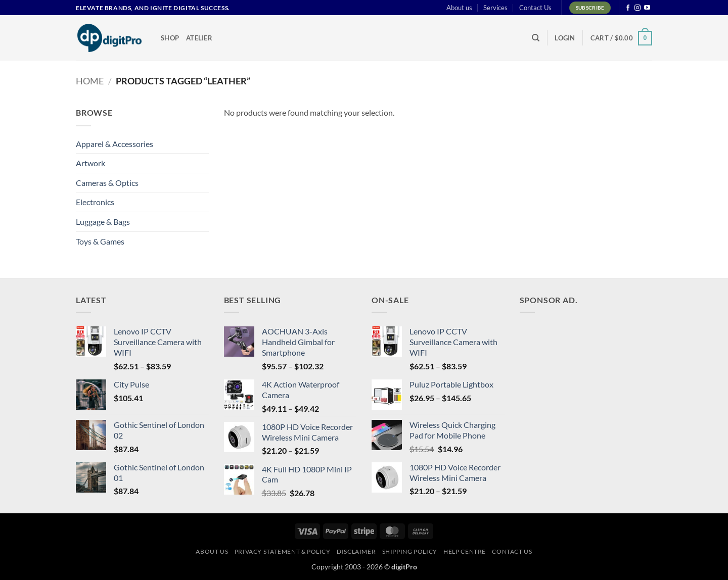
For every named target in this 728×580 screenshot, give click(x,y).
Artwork (90, 163)
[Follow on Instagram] (638, 8)
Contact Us (535, 8)
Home (90, 81)
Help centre (465, 551)
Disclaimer (356, 551)
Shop (170, 38)
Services (495, 8)
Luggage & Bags (103, 222)
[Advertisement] (596, 384)
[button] (565, 38)
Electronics (95, 202)
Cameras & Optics (107, 183)
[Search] (536, 38)
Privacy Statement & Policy (283, 551)
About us (459, 8)
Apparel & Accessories (115, 144)
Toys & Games (100, 241)
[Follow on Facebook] (628, 8)
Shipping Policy (410, 551)
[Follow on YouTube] (647, 8)
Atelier (199, 38)
